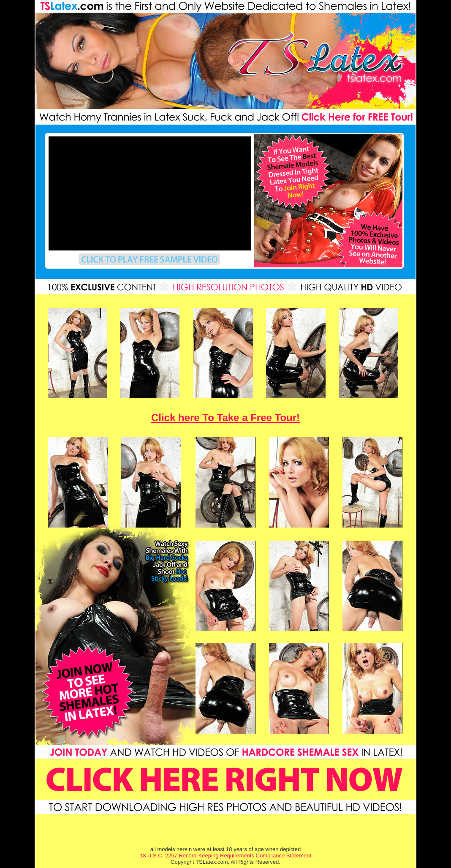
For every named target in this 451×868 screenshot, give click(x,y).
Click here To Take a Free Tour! (225, 418)
